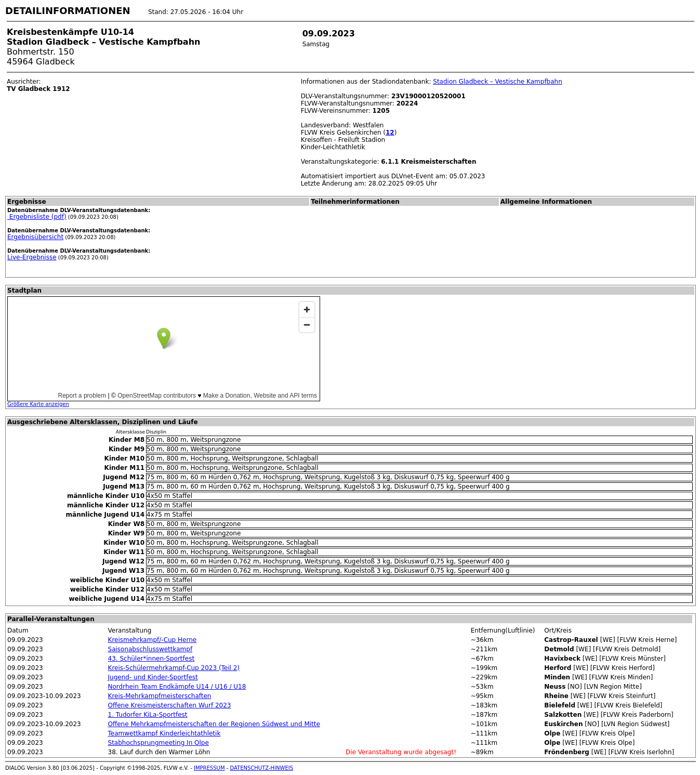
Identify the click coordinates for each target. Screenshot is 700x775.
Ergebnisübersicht (35, 237)
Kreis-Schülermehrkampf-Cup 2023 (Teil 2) (174, 668)
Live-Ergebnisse (32, 257)
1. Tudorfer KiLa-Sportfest (148, 715)
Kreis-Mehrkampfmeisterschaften (160, 696)
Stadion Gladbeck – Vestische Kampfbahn (498, 82)
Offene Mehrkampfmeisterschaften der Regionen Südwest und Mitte (214, 724)
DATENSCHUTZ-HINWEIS (262, 768)
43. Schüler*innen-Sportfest (151, 659)
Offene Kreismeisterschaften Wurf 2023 (170, 705)
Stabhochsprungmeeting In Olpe (159, 743)
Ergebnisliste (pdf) (37, 217)
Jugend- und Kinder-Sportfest (153, 677)
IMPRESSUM (209, 768)
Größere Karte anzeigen (38, 404)
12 (390, 133)
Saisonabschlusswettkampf (150, 649)
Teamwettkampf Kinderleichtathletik (164, 733)
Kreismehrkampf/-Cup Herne (153, 640)
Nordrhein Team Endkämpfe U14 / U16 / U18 (177, 687)
